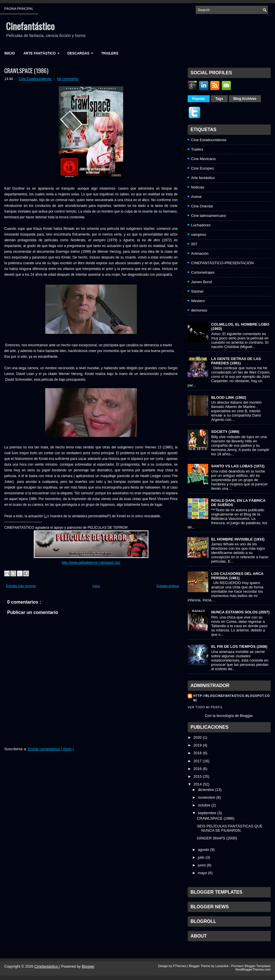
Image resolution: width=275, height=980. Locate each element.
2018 (198, 753)
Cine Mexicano (203, 159)
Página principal (19, 9)
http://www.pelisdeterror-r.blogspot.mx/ (91, 563)
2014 (198, 784)
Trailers (110, 53)
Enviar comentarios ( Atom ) (51, 749)
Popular (199, 99)
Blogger (246, 716)
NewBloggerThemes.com (253, 969)
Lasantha (222, 966)
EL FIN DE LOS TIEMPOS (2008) (239, 646)
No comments (68, 79)
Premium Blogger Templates (251, 966)
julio (201, 857)
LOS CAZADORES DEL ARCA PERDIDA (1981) (237, 576)
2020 (198, 737)
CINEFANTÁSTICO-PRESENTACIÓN (222, 263)
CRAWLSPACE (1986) (26, 71)
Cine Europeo (203, 168)
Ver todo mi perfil (205, 707)
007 (194, 244)
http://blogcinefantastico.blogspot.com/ (232, 698)
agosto (204, 850)
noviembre (207, 797)
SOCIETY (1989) (225, 432)
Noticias (198, 187)
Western (198, 301)
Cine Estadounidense (35, 79)
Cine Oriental (202, 206)
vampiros (199, 235)
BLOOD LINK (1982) (229, 397)
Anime (196, 197)
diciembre (206, 790)
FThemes (180, 966)
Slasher (197, 291)
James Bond (201, 282)
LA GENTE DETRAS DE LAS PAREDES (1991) (236, 361)
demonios (199, 310)
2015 (198, 776)
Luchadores (201, 225)
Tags (219, 99)
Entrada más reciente (21, 586)
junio (202, 865)
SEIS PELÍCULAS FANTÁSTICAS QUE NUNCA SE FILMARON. (230, 828)
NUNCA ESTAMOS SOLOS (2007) (240, 612)
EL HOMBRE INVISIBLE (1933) (238, 539)
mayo (203, 873)
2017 (198, 761)
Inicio (10, 53)
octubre (204, 805)
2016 (198, 769)
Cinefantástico (30, 26)
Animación (200, 253)
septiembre (207, 813)
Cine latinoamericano (209, 216)
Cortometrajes (203, 272)
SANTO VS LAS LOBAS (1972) (238, 466)
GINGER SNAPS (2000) (217, 838)
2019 (198, 745)
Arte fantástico (43, 51)
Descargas (82, 51)
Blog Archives (245, 99)
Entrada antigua (168, 586)
